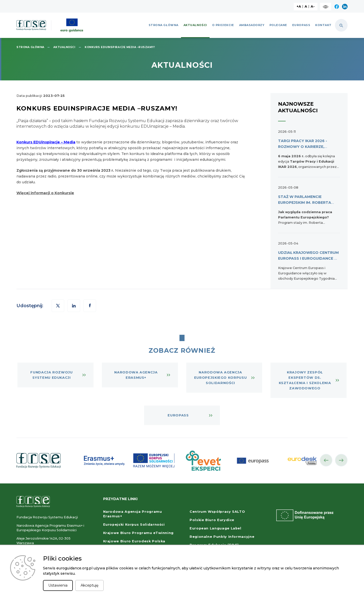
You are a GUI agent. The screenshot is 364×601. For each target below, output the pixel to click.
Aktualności (195, 25)
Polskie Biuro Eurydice (212, 520)
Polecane (278, 25)
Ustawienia (58, 585)
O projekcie (223, 25)
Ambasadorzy (252, 25)
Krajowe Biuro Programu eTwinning (138, 533)
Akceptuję (89, 585)
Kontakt (323, 25)
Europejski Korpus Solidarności (134, 525)
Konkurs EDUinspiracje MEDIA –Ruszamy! (120, 47)
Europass (301, 25)
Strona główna (164, 25)
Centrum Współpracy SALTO (217, 512)
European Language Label (215, 528)
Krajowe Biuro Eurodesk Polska (134, 541)
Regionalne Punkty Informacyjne (222, 537)
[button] (90, 306)
